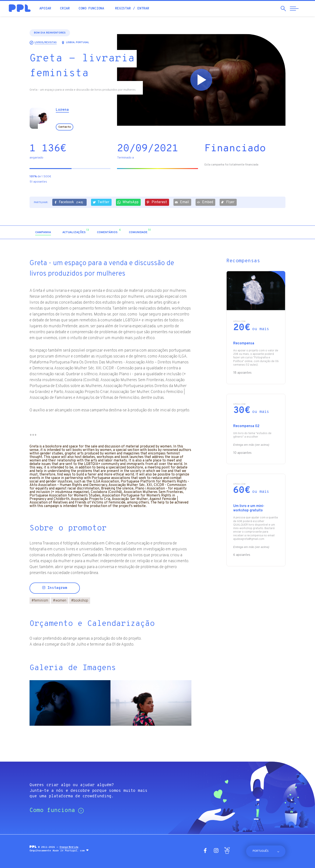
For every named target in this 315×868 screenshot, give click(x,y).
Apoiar (45, 9)
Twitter (101, 202)
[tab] (43, 233)
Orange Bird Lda (69, 847)
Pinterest (157, 202)
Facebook (69, 203)
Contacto (65, 127)
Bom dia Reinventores (50, 33)
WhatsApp (128, 202)
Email (182, 202)
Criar (65, 9)
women (60, 601)
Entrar (143, 9)
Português (261, 851)
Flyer (228, 202)
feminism (40, 601)
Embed (205, 202)
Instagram (55, 588)
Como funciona (91, 9)
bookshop (80, 601)
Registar (123, 9)
